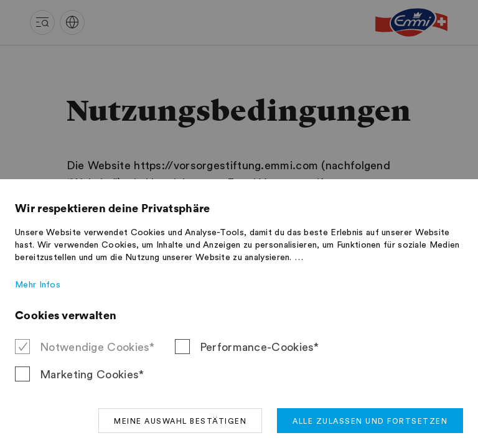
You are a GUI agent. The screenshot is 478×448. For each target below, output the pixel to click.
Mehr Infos (38, 285)
